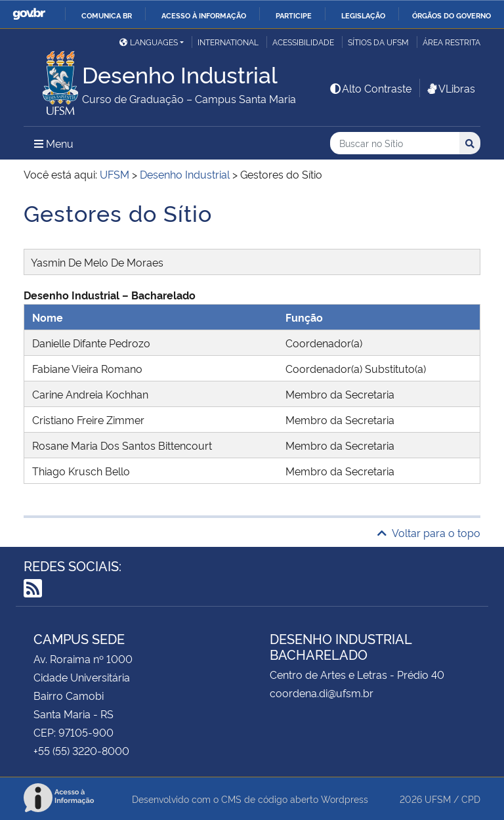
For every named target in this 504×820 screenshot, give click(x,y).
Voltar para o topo (429, 532)
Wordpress (345, 799)
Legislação (363, 15)
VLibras (450, 88)
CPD (471, 799)
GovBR (29, 14)
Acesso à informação (204, 15)
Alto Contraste (370, 88)
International (228, 42)
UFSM (438, 799)
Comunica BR (107, 15)
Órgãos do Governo (451, 15)
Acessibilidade (303, 42)
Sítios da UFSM (378, 42)
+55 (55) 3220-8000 (81, 750)
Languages (149, 42)
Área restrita (451, 42)
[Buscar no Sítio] (395, 143)
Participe (294, 15)
